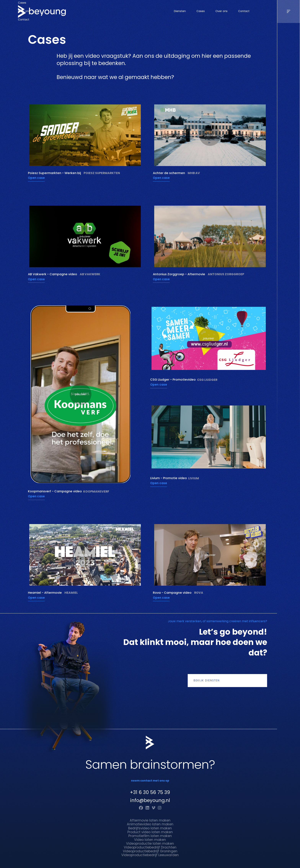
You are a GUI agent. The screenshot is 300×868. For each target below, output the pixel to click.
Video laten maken (150, 840)
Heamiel (71, 593)
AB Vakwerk (90, 274)
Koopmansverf (96, 492)
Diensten (180, 11)
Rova (199, 593)
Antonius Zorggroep (226, 274)
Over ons (221, 11)
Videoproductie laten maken (150, 844)
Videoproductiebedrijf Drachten (150, 847)
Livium (194, 478)
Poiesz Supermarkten (102, 173)
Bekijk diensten (207, 680)
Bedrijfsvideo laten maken (150, 828)
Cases (201, 11)
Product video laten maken (150, 832)
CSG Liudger (207, 380)
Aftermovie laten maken (150, 820)
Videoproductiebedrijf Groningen (150, 851)
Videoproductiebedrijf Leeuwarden (150, 855)
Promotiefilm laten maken (150, 836)
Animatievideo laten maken (150, 824)
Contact (244, 11)
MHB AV (194, 173)
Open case (36, 178)
